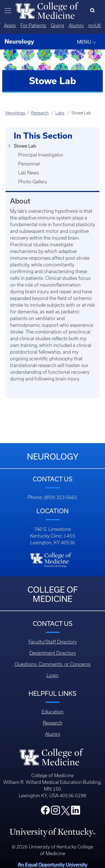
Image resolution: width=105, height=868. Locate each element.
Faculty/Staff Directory (53, 642)
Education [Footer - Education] (53, 712)
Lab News (29, 173)
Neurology (15, 113)
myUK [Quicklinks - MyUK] (95, 25)
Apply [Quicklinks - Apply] (10, 25)
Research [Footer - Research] (53, 723)
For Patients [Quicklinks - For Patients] (33, 25)
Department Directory (53, 653)
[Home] (47, 10)
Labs (60, 113)
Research (40, 113)
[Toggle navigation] (8, 11)
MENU (87, 42)
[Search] (94, 11)
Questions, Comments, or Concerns (53, 664)
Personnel (29, 164)
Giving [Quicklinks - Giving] (57, 25)
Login (53, 675)
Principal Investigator (41, 155)
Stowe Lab (25, 146)
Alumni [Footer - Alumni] (53, 734)
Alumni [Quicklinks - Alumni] (76, 25)
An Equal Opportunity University (53, 865)
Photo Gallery (33, 182)
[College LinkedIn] (76, 812)
